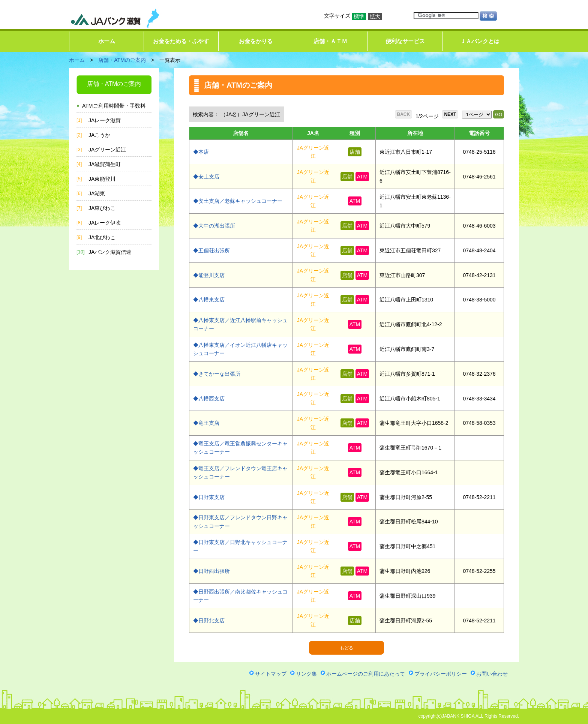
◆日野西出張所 (211, 571)
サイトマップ (271, 674)
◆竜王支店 (206, 423)
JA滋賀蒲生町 (105, 164)
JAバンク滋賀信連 (110, 252)
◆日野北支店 (209, 621)
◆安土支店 (206, 177)
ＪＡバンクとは (480, 41)
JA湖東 (97, 193)
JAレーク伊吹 (105, 223)
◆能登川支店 (209, 275)
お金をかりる (256, 41)
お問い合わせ (492, 674)
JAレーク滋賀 (105, 120)
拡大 (375, 16)
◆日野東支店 (209, 497)
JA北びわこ (102, 237)
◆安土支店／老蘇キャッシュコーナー (238, 201)
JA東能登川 (102, 179)
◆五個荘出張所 (211, 250)
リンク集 (306, 674)
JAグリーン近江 (107, 150)
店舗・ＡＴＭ (330, 41)
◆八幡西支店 (209, 399)
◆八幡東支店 (209, 300)
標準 (359, 16)
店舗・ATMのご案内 (122, 60)
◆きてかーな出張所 (217, 374)
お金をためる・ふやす (181, 41)
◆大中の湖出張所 (214, 226)
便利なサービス (405, 41)
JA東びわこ (102, 208)
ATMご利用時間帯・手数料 (114, 106)
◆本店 (201, 152)
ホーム (107, 41)
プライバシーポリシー (441, 674)
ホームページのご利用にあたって (366, 674)
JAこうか (99, 135)
